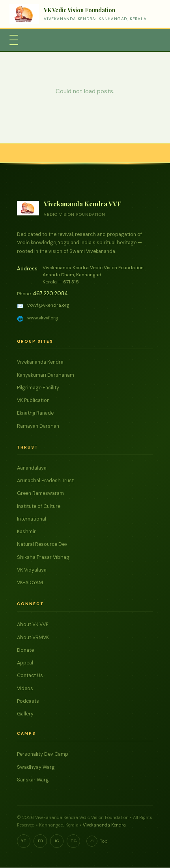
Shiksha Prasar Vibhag (43, 557)
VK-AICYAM (30, 583)
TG (74, 841)
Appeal (25, 663)
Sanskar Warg (33, 780)
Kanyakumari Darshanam (46, 375)
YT (24, 841)
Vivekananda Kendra (40, 362)
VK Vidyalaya (32, 570)
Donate (25, 650)
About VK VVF (33, 625)
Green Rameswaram (40, 493)
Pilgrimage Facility (38, 388)
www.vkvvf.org (43, 318)
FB (40, 841)
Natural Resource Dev (42, 544)
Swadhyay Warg (36, 767)
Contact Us (30, 676)
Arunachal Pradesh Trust (45, 481)
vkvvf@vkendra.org (48, 305)
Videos (25, 689)
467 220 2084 (50, 293)
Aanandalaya (32, 468)
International (32, 519)
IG (57, 841)
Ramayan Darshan (38, 426)
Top (97, 841)
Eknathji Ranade (35, 413)
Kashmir (26, 532)
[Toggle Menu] (14, 40)
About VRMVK (33, 638)
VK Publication (33, 400)
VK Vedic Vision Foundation (79, 10)
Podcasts (28, 701)
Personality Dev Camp (43, 754)
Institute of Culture (39, 506)
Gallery (25, 714)
